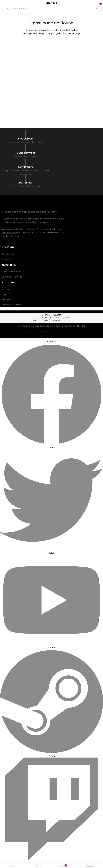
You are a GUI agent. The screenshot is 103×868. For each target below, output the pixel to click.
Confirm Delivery (11, 272)
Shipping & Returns (12, 277)
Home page (74, 33)
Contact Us (8, 254)
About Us (7, 259)
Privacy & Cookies (11, 305)
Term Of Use (9, 300)
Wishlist (6, 289)
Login (5, 294)
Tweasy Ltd (27, 332)
